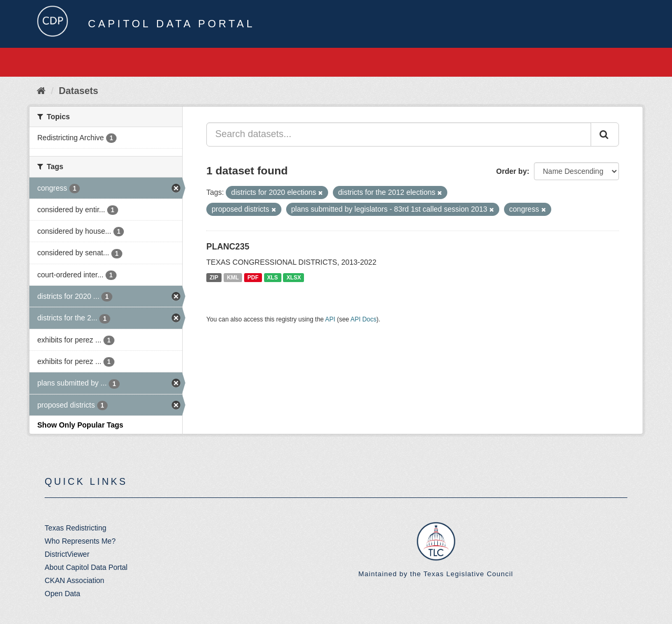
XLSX (294, 277)
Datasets (78, 91)
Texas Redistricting (76, 528)
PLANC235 (228, 247)
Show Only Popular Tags (80, 425)
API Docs (364, 319)
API (330, 319)
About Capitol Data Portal (86, 567)
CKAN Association (75, 580)
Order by (511, 171)
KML (233, 277)
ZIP (214, 277)
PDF (253, 277)
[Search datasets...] (399, 134)
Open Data (62, 594)
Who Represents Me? (80, 541)
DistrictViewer (67, 554)
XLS (272, 277)
